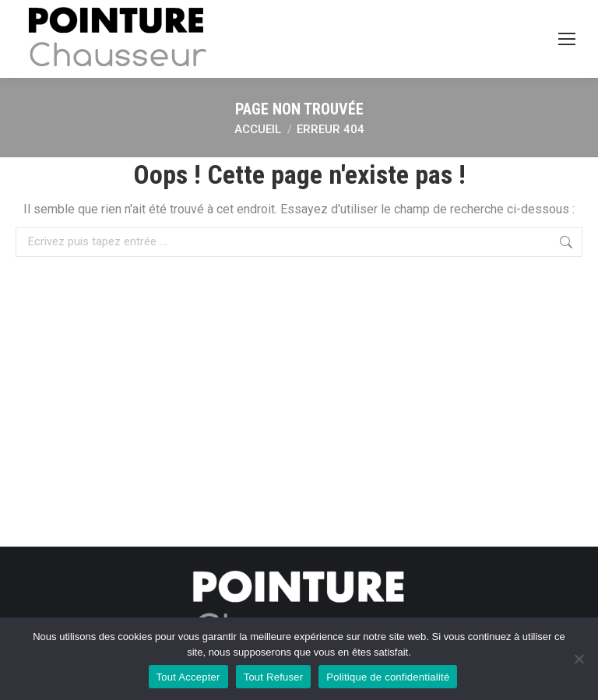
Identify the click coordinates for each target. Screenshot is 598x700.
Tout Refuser (274, 677)
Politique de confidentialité (388, 677)
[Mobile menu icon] (567, 39)
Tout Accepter (188, 677)
